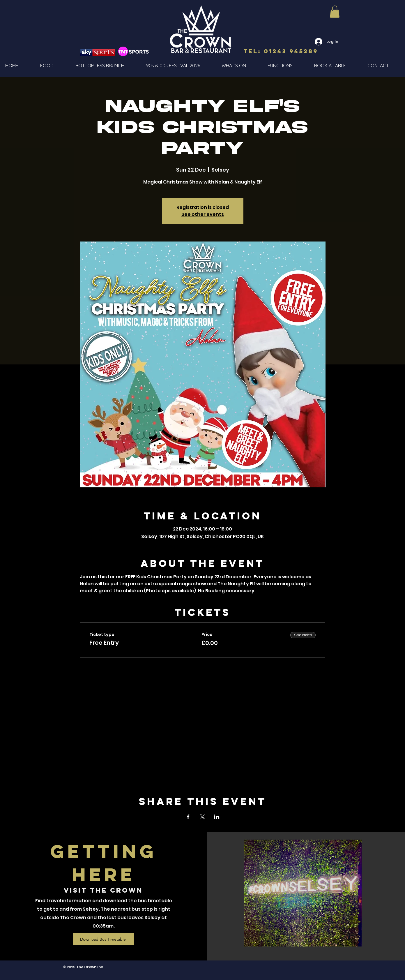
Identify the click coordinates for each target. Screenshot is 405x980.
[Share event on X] (202, 817)
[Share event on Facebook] (188, 817)
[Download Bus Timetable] (103, 939)
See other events (203, 214)
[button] (335, 12)
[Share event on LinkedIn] (217, 817)
